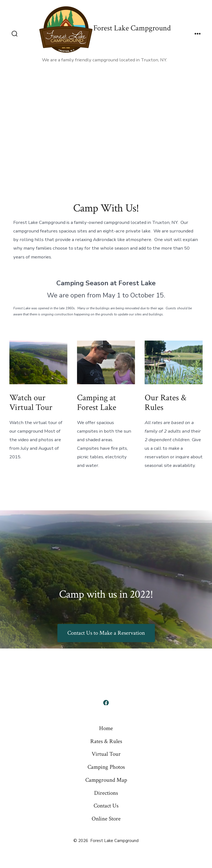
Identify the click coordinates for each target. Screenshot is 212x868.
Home (106, 728)
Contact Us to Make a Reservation (106, 633)
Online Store (106, 819)
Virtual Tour (106, 754)
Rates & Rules (106, 741)
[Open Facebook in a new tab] (106, 703)
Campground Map (106, 780)
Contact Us (106, 806)
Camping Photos (106, 767)
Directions (106, 793)
